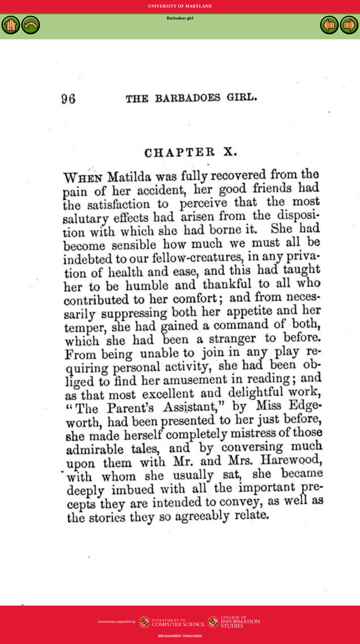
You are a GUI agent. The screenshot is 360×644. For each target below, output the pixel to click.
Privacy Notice (193, 636)
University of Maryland (180, 6)
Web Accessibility (170, 636)
